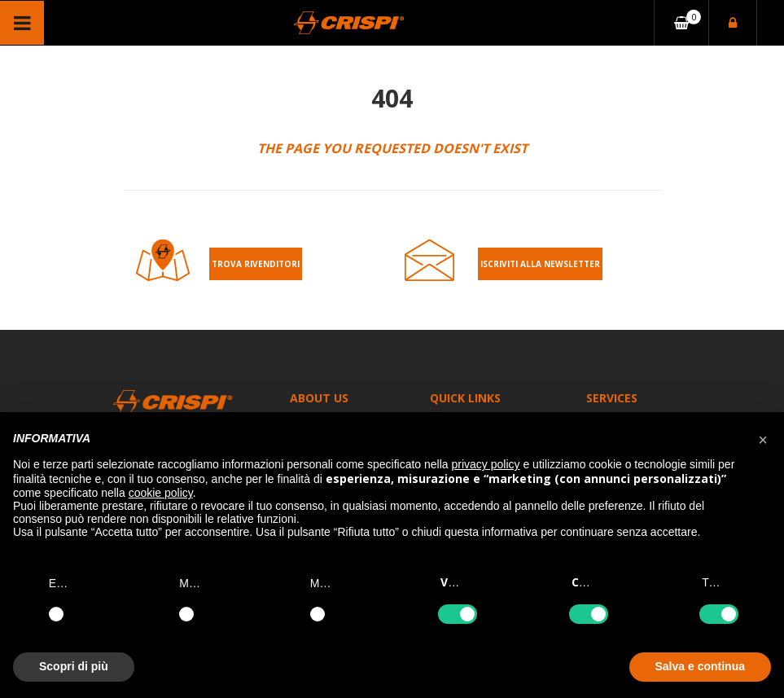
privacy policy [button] (486, 464)
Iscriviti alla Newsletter (540, 264)
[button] (763, 438)
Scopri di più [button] (74, 666)
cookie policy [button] (161, 493)
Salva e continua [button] (700, 666)
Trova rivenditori (256, 264)
